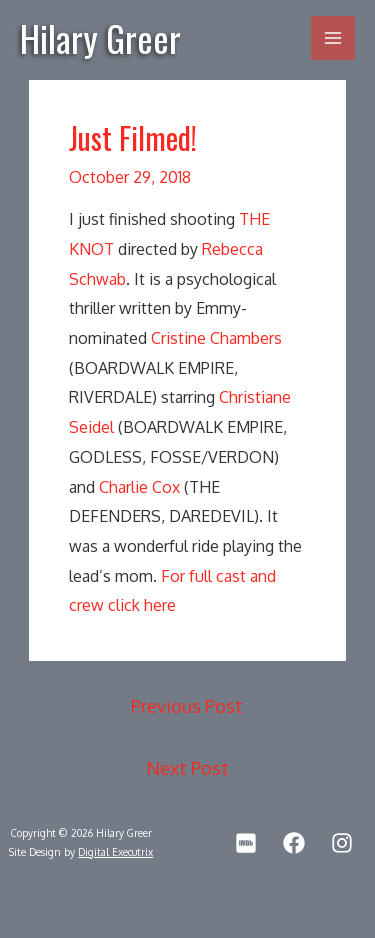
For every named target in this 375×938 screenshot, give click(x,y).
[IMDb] (246, 843)
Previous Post (187, 706)
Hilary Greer (100, 37)
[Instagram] (342, 843)
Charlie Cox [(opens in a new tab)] (139, 487)
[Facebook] (294, 843)
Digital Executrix (115, 852)
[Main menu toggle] (333, 38)
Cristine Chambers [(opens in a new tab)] (216, 338)
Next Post (187, 768)
